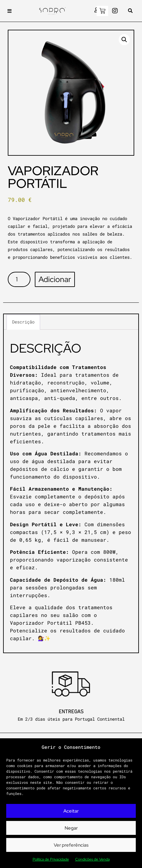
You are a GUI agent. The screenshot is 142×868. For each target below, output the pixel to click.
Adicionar (55, 279)
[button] (9, 11)
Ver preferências (71, 845)
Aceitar (71, 811)
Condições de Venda (92, 859)
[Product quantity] (19, 279)
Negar (71, 828)
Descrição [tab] (23, 322)
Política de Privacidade (51, 859)
